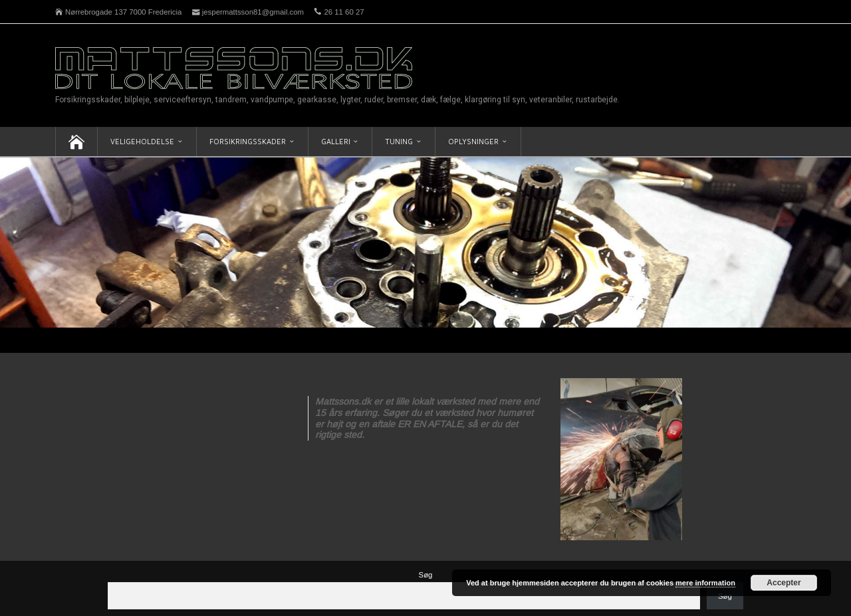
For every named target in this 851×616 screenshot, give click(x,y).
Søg (426, 575)
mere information (705, 583)
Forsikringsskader (248, 141)
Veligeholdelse (142, 141)
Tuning (399, 141)
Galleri (336, 141)
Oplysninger (473, 141)
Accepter (784, 583)
